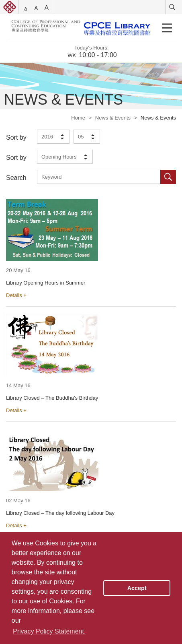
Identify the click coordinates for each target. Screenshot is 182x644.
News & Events (113, 118)
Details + (16, 295)
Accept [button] (137, 588)
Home (78, 118)
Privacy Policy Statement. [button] (49, 631)
